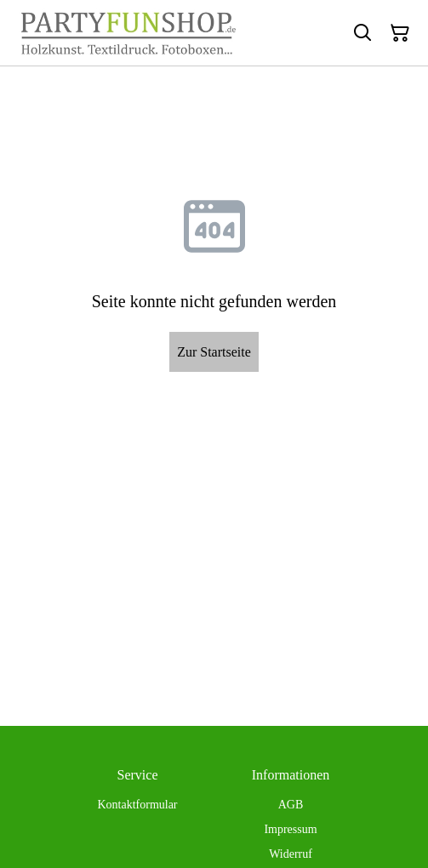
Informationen (291, 775)
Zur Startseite (214, 352)
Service (138, 775)
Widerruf (291, 854)
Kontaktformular (137, 805)
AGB (291, 805)
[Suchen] (362, 33)
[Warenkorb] (400, 33)
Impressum (290, 829)
